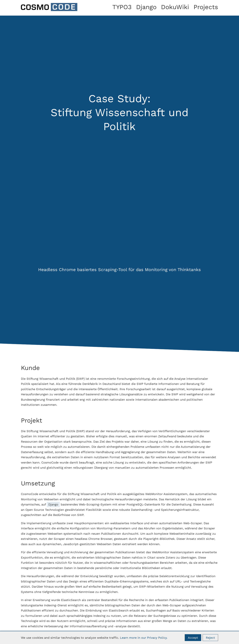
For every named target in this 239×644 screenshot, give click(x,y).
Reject (210, 638)
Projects (206, 7)
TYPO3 (122, 7)
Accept (193, 638)
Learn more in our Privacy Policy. (144, 638)
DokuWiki (175, 7)
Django (146, 7)
